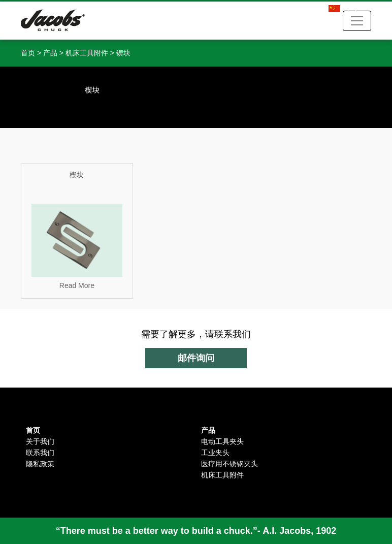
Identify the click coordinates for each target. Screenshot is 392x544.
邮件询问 (196, 358)
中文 (349, 10)
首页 (28, 53)
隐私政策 (40, 464)
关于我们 (40, 441)
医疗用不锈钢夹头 (230, 464)
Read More (77, 285)
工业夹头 (215, 453)
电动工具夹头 (222, 441)
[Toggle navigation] (357, 21)
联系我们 (40, 453)
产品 (50, 53)
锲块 (123, 53)
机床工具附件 (87, 53)
